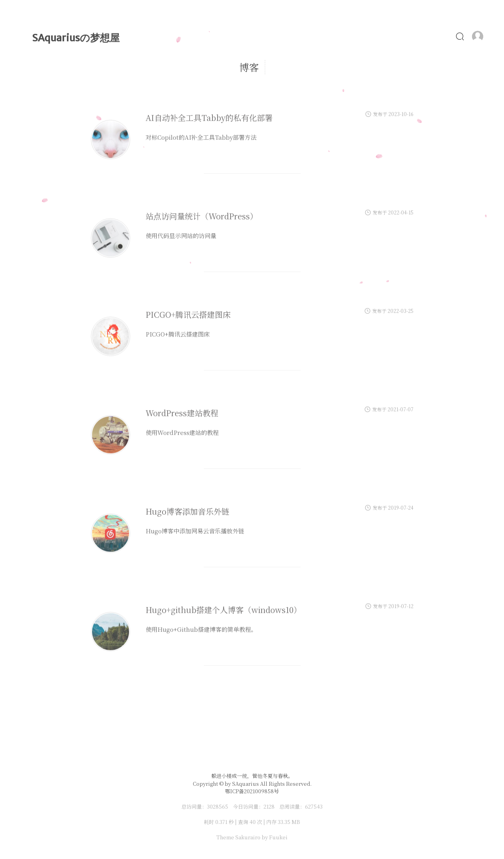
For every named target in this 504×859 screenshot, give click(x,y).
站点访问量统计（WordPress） (202, 226)
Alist (336, 66)
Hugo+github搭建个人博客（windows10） (223, 619)
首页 (192, 66)
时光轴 (258, 66)
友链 (483, 66)
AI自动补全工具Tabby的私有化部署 (209, 127)
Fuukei (278, 837)
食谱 (453, 66)
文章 (223, 66)
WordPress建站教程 (182, 423)
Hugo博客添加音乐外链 (187, 521)
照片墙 (418, 66)
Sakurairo (248, 837)
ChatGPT (376, 66)
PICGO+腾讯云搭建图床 (188, 324)
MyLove (298, 66)
